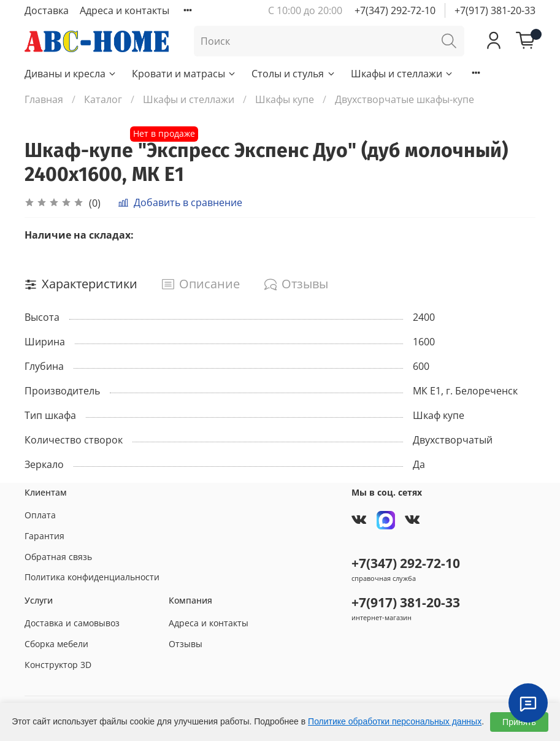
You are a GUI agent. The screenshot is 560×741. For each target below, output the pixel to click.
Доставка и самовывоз (72, 623)
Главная (44, 99)
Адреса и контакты (125, 10)
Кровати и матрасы (184, 74)
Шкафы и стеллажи (402, 74)
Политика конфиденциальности (92, 577)
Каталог (103, 99)
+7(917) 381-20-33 (495, 10)
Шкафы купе (285, 99)
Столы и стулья (293, 74)
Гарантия (44, 536)
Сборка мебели (56, 644)
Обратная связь (58, 557)
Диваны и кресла (71, 74)
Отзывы (186, 644)
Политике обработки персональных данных (395, 721)
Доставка (47, 10)
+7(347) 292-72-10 (395, 10)
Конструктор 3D (58, 665)
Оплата (40, 515)
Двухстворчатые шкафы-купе (405, 99)
